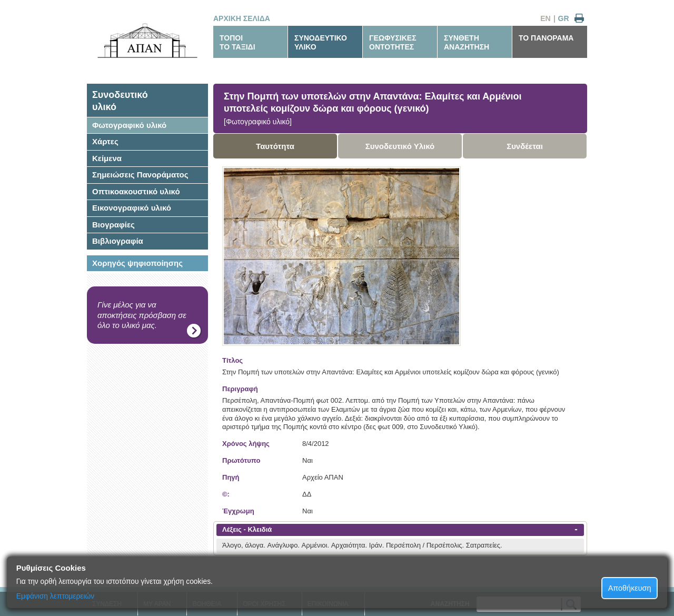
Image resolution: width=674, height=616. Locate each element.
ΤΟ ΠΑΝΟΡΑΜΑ (546, 38)
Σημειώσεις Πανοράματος (140, 175)
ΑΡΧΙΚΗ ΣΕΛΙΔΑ (242, 18)
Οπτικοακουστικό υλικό (136, 191)
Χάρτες (105, 141)
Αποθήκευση (630, 588)
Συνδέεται (525, 146)
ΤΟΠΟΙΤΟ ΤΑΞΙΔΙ (237, 42)
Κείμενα (107, 158)
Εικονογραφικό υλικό (132, 208)
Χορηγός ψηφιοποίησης (137, 263)
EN (545, 18)
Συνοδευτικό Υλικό (400, 146)
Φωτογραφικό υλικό (129, 125)
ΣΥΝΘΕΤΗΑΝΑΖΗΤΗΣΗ (467, 42)
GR (564, 18)
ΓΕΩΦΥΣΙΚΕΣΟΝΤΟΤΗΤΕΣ (393, 42)
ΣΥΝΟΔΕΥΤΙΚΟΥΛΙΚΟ (321, 42)
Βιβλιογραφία (118, 241)
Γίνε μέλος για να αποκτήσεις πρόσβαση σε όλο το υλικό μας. (142, 315)
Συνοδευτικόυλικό (120, 101)
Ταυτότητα (275, 146)
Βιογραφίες (113, 225)
